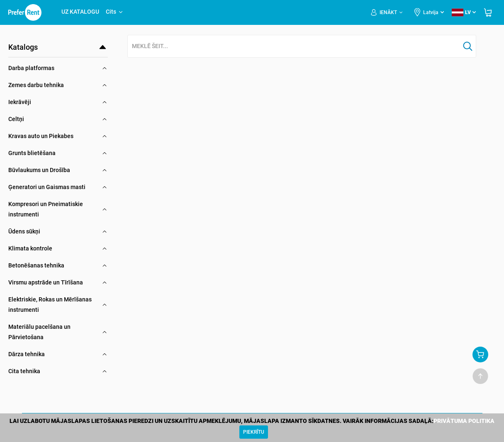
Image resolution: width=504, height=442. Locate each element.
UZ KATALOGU (80, 12)
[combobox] (294, 47)
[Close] (254, 432)
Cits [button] (115, 12)
